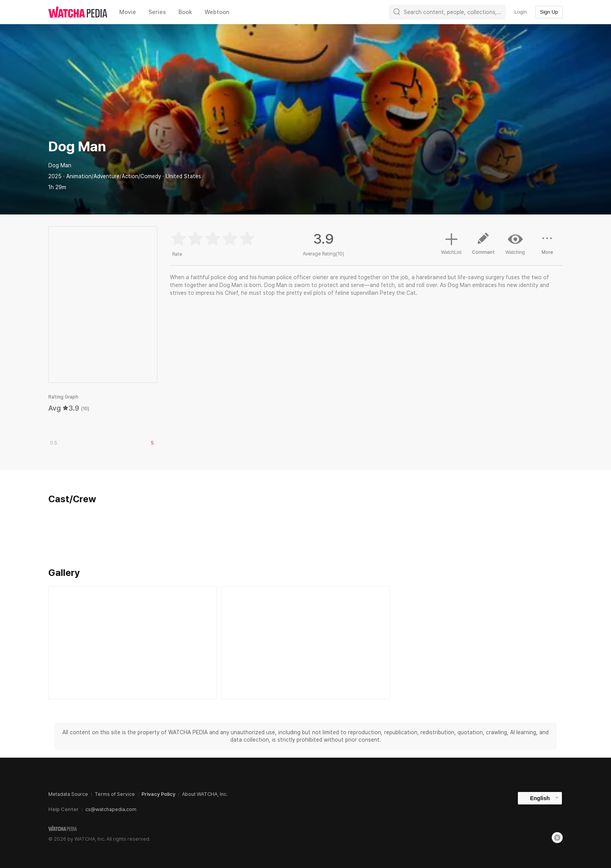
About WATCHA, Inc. (205, 794)
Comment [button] (483, 246)
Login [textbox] (521, 12)
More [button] (547, 246)
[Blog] (557, 838)
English (540, 798)
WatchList (451, 243)
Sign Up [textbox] (549, 12)
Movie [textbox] (128, 12)
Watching (515, 243)
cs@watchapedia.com (111, 809)
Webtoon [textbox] (217, 12)
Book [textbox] (185, 12)
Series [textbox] (157, 12)
